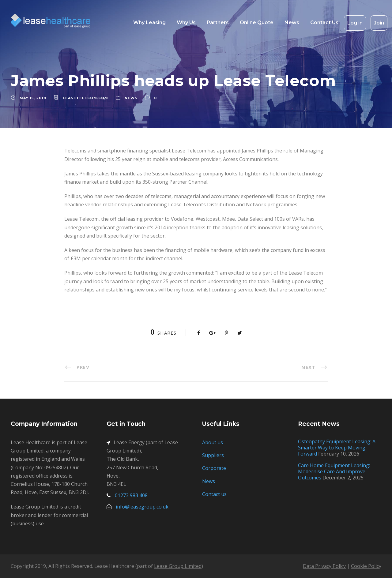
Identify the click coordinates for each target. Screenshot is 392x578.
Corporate (214, 468)
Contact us (214, 494)
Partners (218, 23)
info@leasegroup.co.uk (142, 507)
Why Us (186, 23)
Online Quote (257, 23)
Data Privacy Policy (324, 566)
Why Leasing (149, 23)
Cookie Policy (366, 566)
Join (379, 23)
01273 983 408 (131, 495)
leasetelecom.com (85, 98)
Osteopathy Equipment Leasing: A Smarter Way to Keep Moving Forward (337, 448)
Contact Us (324, 23)
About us (213, 442)
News (292, 23)
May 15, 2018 (33, 98)
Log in (355, 23)
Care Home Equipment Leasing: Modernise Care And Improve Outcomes (334, 471)
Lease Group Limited (178, 566)
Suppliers (213, 455)
